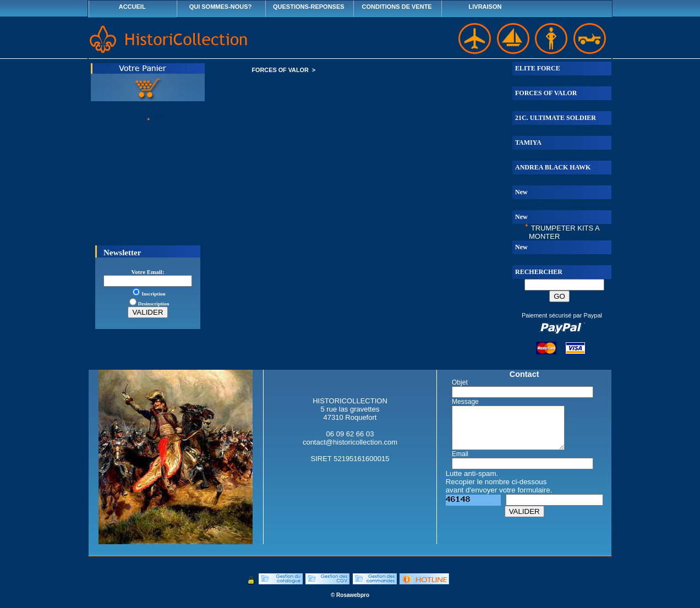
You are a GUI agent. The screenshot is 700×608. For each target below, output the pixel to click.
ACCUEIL (132, 7)
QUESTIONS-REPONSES (309, 7)
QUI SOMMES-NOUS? (221, 7)
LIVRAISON (485, 7)
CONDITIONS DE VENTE (397, 7)
